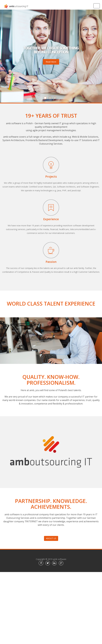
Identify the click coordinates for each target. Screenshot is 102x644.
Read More (51, 62)
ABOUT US (51, 538)
